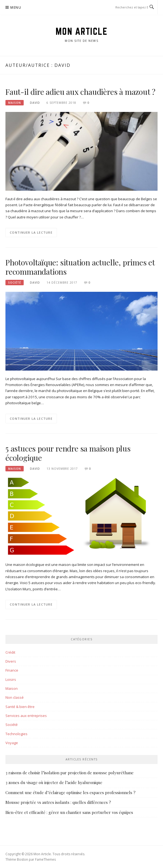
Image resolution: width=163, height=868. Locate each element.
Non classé (15, 697)
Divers (11, 661)
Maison (15, 103)
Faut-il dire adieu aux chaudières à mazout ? (80, 92)
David (35, 103)
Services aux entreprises (26, 716)
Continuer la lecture (31, 232)
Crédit (10, 652)
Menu (16, 7)
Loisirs (11, 679)
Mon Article (82, 31)
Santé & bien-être (20, 707)
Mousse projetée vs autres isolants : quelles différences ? (58, 802)
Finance (12, 670)
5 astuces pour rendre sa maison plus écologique (68, 453)
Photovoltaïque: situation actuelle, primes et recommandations (80, 267)
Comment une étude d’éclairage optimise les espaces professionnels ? (70, 792)
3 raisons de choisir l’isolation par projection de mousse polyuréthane (70, 773)
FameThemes (45, 859)
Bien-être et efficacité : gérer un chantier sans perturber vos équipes (69, 812)
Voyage (12, 743)
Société (15, 283)
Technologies (16, 734)
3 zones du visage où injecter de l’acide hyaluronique (54, 782)
